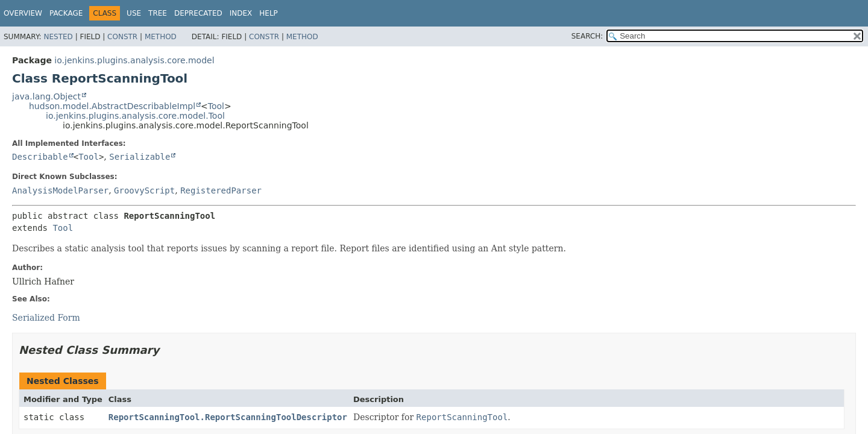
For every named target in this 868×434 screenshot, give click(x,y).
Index (241, 13)
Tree (158, 13)
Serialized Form (46, 318)
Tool (216, 106)
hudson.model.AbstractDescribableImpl (112, 106)
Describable (40, 157)
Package (66, 13)
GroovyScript (144, 190)
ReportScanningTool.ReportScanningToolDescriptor (228, 417)
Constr (122, 37)
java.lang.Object (46, 96)
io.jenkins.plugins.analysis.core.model (134, 60)
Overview (23, 13)
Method (161, 37)
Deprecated (198, 13)
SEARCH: (587, 36)
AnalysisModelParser (60, 190)
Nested (58, 37)
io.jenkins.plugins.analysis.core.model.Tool (135, 116)
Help (269, 13)
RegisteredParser (221, 190)
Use (134, 13)
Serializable (140, 157)
